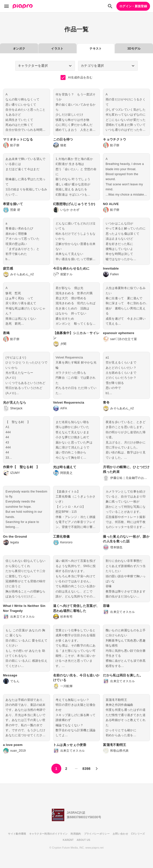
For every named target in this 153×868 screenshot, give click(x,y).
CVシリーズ (138, 834)
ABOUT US (83, 840)
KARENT (68, 840)
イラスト (57, 49)
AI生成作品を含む (76, 77)
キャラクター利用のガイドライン (48, 834)
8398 (86, 769)
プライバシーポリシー (97, 834)
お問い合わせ (120, 834)
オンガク (19, 49)
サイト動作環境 (17, 834)
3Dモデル (134, 49)
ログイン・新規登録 (133, 6)
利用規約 (76, 834)
